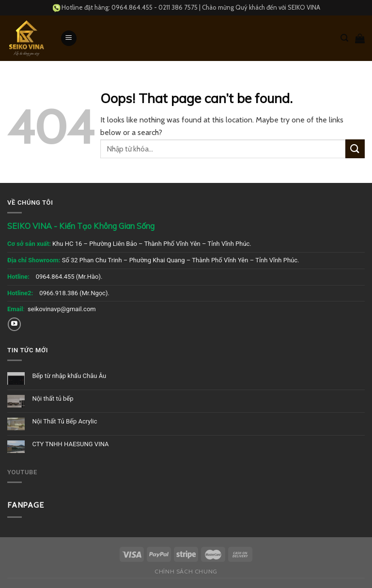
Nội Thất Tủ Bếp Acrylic (64, 421)
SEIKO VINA (304, 7)
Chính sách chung (186, 571)
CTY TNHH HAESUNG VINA (70, 444)
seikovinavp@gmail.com (62, 309)
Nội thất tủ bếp (53, 399)
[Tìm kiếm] (344, 38)
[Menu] (69, 38)
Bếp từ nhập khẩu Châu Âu (69, 376)
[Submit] (355, 149)
